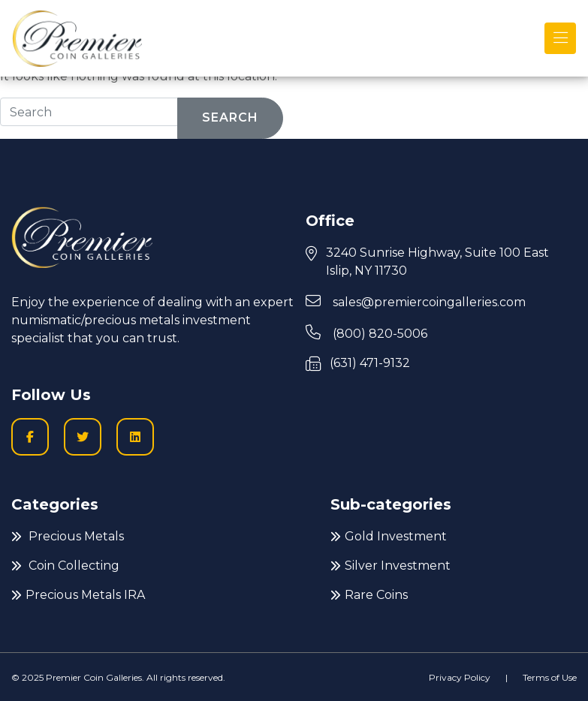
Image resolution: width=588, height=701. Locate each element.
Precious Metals (68, 536)
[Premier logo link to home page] (77, 38)
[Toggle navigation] (560, 38)
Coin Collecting (65, 566)
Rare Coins (369, 595)
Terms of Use (550, 677)
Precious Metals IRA (78, 595)
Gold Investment (389, 536)
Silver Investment (390, 566)
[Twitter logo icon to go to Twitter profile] (83, 437)
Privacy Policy (460, 677)
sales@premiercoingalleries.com (416, 301)
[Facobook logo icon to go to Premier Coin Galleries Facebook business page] (30, 437)
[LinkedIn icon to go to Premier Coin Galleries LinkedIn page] (135, 437)
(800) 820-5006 (366, 333)
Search (230, 117)
